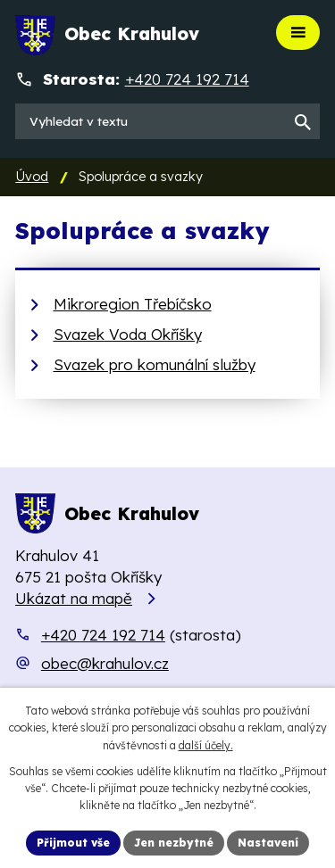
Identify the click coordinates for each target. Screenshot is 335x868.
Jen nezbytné (174, 843)
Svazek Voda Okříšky (128, 334)
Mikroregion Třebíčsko (133, 304)
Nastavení (268, 843)
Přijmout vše (73, 843)
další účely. (206, 745)
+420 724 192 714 (103, 635)
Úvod (32, 177)
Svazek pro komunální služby (155, 364)
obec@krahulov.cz (105, 663)
